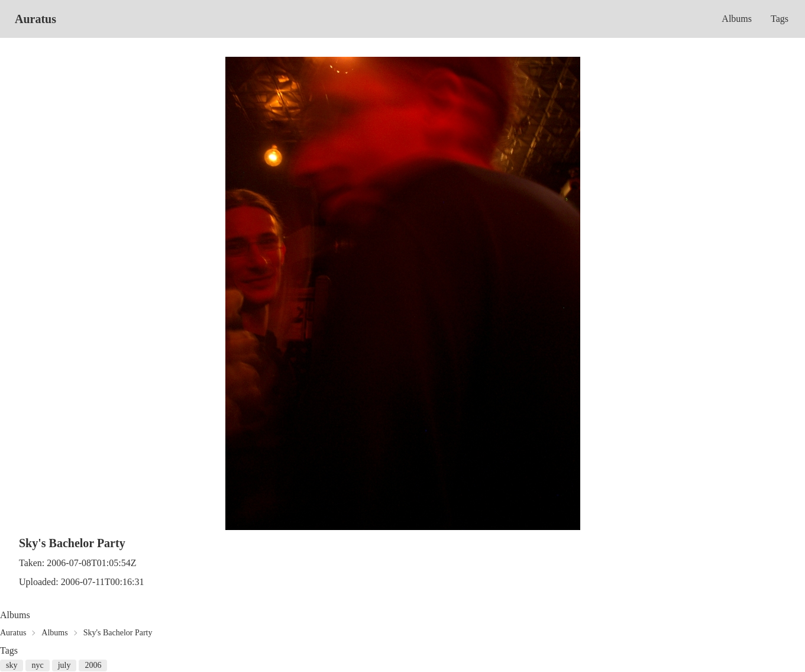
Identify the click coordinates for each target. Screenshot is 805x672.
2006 (93, 665)
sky (12, 665)
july (64, 665)
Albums (737, 19)
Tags (780, 19)
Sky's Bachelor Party (118, 633)
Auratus (35, 19)
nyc (37, 665)
